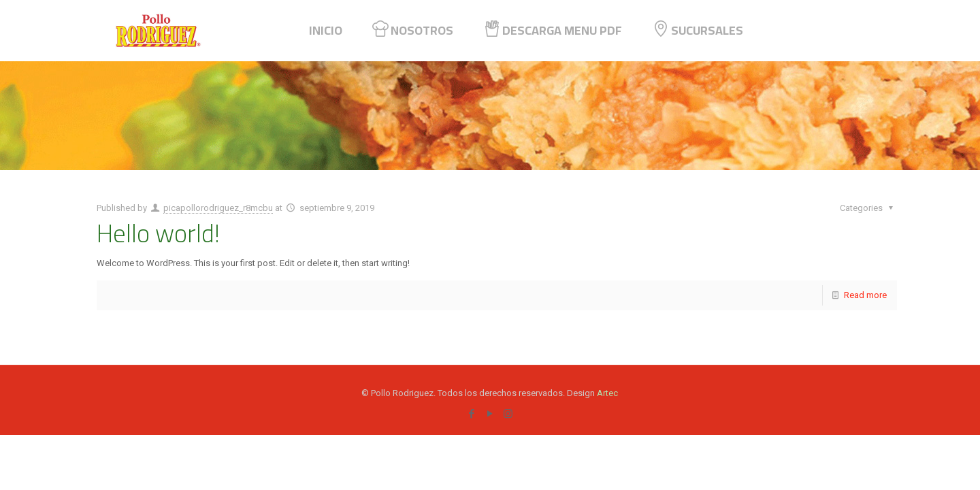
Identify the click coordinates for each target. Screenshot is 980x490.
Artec (607, 393)
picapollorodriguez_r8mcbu (218, 208)
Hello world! (158, 233)
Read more (865, 295)
